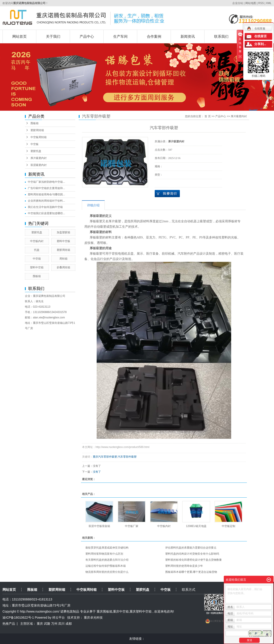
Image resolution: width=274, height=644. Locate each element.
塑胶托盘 (36, 151)
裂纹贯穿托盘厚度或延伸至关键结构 (107, 548)
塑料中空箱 (37, 267)
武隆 (47, 624)
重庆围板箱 (104, 611)
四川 (61, 624)
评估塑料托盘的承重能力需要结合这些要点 (191, 548)
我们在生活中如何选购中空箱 (45, 207)
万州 (54, 624)
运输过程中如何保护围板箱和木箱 (106, 566)
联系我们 (221, 36)
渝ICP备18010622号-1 (18, 618)
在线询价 (167, 194)
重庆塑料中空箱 (141, 611)
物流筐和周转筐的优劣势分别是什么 (107, 572)
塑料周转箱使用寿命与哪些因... (46, 194)
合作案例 (154, 36)
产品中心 (87, 36)
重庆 (40, 624)
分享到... (260, 44)
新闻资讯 (188, 36)
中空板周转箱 (39, 137)
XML (269, 3)
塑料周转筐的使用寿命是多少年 (184, 566)
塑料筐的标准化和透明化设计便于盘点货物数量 (194, 560)
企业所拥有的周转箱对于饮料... (46, 201)
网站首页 (20, 36)
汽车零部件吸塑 (127, 457)
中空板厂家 (132, 526)
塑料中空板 (63, 241)
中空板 (35, 144)
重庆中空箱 (121, 611)
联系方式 (189, 590)
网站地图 (251, 3)
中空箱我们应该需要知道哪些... (46, 213)
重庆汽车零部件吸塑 (105, 457)
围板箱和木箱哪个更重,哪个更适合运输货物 (191, 572)
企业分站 (238, 3)
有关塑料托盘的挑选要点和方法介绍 (107, 560)
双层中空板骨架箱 (99, 526)
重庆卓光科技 (93, 618)
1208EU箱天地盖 (196, 526)
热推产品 (9, 624)
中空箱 (37, 259)
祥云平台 (59, 618)
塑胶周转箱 (37, 130)
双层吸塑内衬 (39, 165)
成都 (69, 624)
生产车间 (120, 36)
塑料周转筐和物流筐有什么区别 (104, 554)
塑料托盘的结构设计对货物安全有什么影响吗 (192, 554)
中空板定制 (228, 526)
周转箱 (63, 259)
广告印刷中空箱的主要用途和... (46, 188)
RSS (261, 3)
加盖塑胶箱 (63, 232)
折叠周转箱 (63, 267)
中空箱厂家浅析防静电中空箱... (46, 182)
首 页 (208, 116)
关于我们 (53, 36)
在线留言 (261, 36)
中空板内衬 (37, 241)
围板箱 (35, 123)
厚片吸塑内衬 (39, 158)
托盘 (37, 250)
